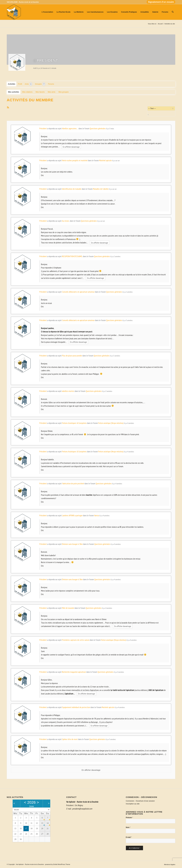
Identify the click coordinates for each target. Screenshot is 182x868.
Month (16, 810)
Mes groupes (63, 92)
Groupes (40, 84)
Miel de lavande (68, 608)
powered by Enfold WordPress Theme (58, 864)
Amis (29, 84)
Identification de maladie (72, 189)
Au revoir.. (66, 221)
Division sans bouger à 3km (72, 544)
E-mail (129, 837)
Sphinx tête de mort (70, 739)
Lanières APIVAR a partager (72, 515)
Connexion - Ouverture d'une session (140, 801)
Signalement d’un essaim (161, 2)
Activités (12, 84)
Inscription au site (133, 804)
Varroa (97, 515)
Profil (20, 84)
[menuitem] (160, 2)
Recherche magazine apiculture (74, 672)
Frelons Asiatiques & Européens (74, 423)
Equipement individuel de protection (76, 707)
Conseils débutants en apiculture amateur (78, 292)
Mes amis (52, 92)
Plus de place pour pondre (72, 356)
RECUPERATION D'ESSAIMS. (72, 256)
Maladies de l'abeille (101, 189)
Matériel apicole (105, 160)
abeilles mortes (68, 391)
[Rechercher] (173, 12)
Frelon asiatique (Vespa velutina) (111, 423)
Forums (51, 84)
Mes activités (14, 92)
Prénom (129, 817)
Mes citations (27, 92)
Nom (128, 827)
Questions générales (98, 128)
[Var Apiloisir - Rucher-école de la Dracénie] (14, 12)
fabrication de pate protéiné (73, 483)
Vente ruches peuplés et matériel (75, 160)
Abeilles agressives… (70, 128)
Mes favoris (40, 92)
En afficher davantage (71, 147)
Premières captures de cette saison (76, 640)
